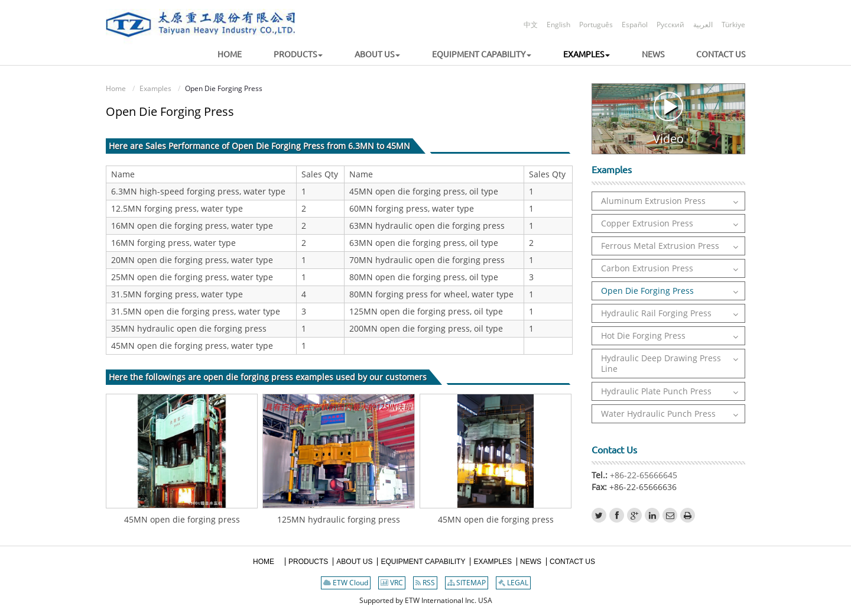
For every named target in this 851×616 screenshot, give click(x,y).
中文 (531, 25)
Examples (155, 88)
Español (635, 25)
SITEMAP (467, 583)
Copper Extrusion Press (647, 223)
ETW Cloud (346, 583)
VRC (392, 583)
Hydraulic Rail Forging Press (656, 313)
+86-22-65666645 (642, 475)
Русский (670, 25)
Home (116, 88)
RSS (425, 583)
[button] (283, 55)
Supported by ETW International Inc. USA (426, 600)
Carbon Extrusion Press (647, 268)
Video (668, 119)
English (558, 25)
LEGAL (513, 583)
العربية (703, 25)
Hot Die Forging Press (643, 335)
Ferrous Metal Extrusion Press (660, 246)
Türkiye (733, 25)
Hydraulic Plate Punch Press (656, 391)
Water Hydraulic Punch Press (658, 414)
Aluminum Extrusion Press (653, 201)
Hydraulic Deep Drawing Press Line (661, 363)
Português (596, 25)
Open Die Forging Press (647, 291)
